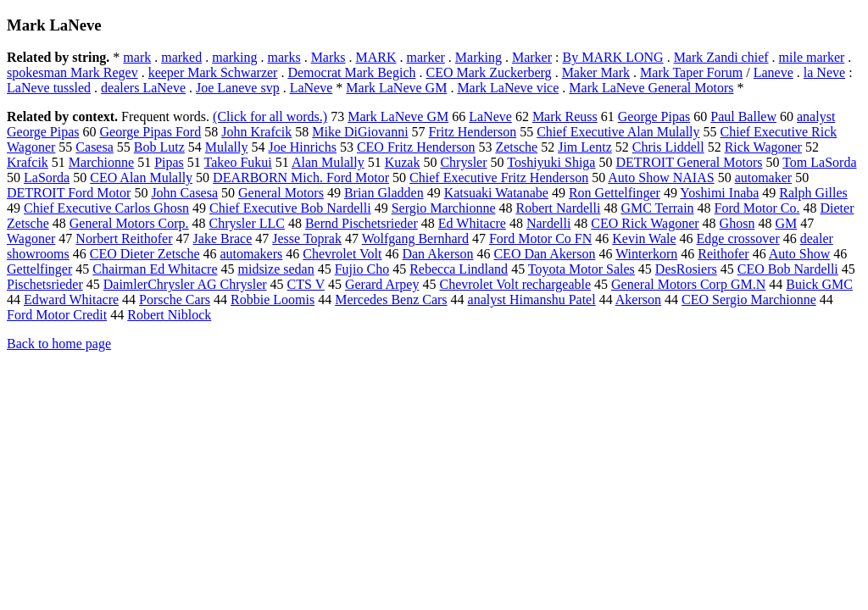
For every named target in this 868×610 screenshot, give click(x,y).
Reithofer (723, 254)
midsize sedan (276, 269)
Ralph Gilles (813, 193)
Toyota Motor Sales (581, 269)
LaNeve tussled (49, 88)
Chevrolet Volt (342, 254)
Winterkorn (646, 254)
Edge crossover (738, 238)
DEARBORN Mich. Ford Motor (301, 177)
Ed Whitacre (472, 223)
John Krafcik (256, 132)
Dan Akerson (437, 254)
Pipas (169, 162)
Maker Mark (596, 72)
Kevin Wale (644, 238)
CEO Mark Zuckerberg (489, 72)
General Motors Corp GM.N (688, 284)
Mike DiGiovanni (360, 132)
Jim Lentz (585, 147)
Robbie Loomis (273, 299)
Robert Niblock (169, 315)
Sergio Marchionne (444, 208)
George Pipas (654, 116)
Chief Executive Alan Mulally (618, 132)
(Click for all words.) (270, 116)
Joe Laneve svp (238, 88)
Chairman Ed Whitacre (155, 269)
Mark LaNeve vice (508, 88)
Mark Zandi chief (721, 57)
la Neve (824, 72)
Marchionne (101, 162)
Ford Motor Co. (757, 208)
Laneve (773, 72)
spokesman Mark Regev (72, 72)
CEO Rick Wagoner (645, 223)
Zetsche (516, 147)
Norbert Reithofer (124, 238)
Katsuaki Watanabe (496, 193)
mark (137, 57)
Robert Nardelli (558, 208)
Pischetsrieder (45, 284)
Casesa (94, 147)
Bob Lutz (159, 147)
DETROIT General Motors (689, 162)
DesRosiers (686, 269)
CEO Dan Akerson (544, 254)
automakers (252, 254)
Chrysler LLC (247, 223)
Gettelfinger (39, 269)
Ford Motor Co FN (540, 238)
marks (284, 57)
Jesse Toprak (307, 238)
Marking (479, 57)
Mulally (227, 147)
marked (181, 57)
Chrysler (463, 162)
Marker (532, 57)
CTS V (306, 284)
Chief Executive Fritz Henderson (499, 177)
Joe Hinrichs (302, 147)
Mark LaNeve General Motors (651, 88)
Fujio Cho (362, 269)
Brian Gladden (384, 193)
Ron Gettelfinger (615, 193)
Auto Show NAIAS (661, 177)
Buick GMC (819, 284)
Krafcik (28, 162)
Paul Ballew (743, 116)
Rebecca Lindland (459, 269)
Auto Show (799, 254)
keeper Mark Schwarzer (213, 72)
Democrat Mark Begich (351, 72)
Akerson (638, 299)
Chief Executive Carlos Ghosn (106, 208)
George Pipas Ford (150, 132)
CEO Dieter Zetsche (145, 254)
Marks (328, 57)
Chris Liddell (668, 147)
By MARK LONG (613, 57)
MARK (376, 57)
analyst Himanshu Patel (532, 299)
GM (786, 223)
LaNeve (312, 88)
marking (234, 57)
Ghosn (737, 223)
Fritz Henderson (473, 132)
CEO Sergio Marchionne (749, 299)
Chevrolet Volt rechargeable (515, 284)
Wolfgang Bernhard (415, 238)
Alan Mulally (328, 162)
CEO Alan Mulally (141, 177)
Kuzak (403, 162)
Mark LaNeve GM (396, 88)
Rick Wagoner (763, 147)
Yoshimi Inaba (719, 193)
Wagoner (31, 238)
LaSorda (47, 177)
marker (426, 57)
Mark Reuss (565, 116)
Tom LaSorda (819, 162)
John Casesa (184, 193)
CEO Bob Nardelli (788, 269)
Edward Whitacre (71, 299)
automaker (764, 177)
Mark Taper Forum (691, 72)
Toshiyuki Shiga (551, 162)
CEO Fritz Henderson (416, 147)
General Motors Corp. (129, 223)
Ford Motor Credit (57, 315)
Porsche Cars (175, 299)
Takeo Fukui (238, 162)
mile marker (812, 57)
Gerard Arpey (382, 284)
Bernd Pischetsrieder (362, 223)
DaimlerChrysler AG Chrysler (185, 284)
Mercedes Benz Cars (391, 299)
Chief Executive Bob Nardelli (290, 208)
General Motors (281, 193)
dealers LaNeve (143, 88)
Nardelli (548, 223)
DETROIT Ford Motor (69, 193)
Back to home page (59, 344)
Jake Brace (223, 238)
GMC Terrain (657, 208)
